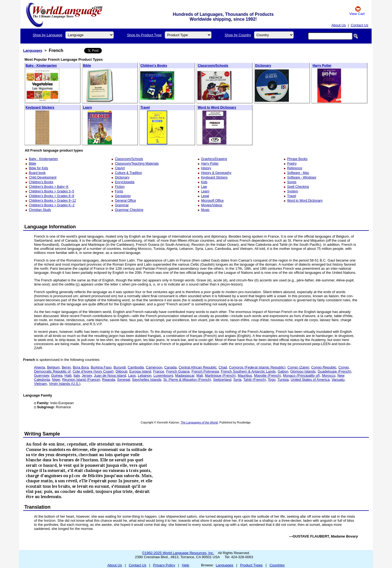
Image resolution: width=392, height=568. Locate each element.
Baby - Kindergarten (41, 66)
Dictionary (263, 66)
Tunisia (283, 380)
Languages (33, 50)
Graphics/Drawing (214, 159)
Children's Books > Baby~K (49, 187)
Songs (292, 182)
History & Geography (216, 173)
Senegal (124, 380)
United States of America (310, 380)
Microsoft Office (212, 201)
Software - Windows (302, 177)
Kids (204, 182)
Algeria (39, 367)
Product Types (251, 565)
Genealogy (123, 196)
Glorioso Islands (303, 371)
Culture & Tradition (128, 173)
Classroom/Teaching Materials (137, 164)
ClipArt (120, 168)
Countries (277, 565)
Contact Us (359, 25)
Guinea (57, 375)
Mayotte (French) (267, 375)
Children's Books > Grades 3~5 (51, 191)
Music (205, 210)
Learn (88, 108)
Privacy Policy (164, 565)
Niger (56, 380)
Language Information (50, 227)
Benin (66, 367)
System (293, 191)
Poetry (292, 164)
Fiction (120, 187)
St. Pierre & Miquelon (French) (187, 380)
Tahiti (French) (255, 380)
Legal (205, 196)
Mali (200, 375)
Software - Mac (298, 173)
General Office (125, 201)
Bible (87, 66)
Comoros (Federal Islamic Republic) (257, 367)
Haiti (68, 375)
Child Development (43, 177)
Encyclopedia (125, 182)
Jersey (87, 375)
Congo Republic (324, 367)
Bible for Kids (39, 168)
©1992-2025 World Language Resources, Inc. (178, 553)
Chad (223, 367)
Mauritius (245, 375)
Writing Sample (42, 434)
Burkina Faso (101, 367)
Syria (237, 380)
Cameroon (154, 367)
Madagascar (185, 375)
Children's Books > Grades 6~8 (51, 196)
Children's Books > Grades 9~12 (52, 201)
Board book (37, 173)
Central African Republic (197, 367)
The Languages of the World (199, 422)
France (159, 371)
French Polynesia (205, 371)
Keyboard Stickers (40, 108)
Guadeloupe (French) (335, 371)
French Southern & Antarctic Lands (248, 371)
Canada (170, 367)
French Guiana (178, 371)
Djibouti (121, 371)
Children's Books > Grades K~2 (52, 205)
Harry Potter (322, 66)
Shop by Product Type (144, 35)
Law (204, 187)
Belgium (53, 367)
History (206, 168)
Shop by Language (48, 35)
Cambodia (136, 367)
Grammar (122, 205)
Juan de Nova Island (110, 375)
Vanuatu (338, 380)
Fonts (119, 191)
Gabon (283, 371)
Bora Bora (81, 367)
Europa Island (140, 371)
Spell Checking (298, 187)
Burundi (120, 367)
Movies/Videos (212, 205)
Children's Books (154, 66)
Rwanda (109, 380)
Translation (38, 507)
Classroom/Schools (213, 66)
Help (186, 565)
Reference (295, 168)
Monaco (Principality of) (301, 375)
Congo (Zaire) (298, 367)
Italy (77, 375)
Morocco (329, 375)
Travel (145, 108)
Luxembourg (163, 375)
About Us (339, 25)
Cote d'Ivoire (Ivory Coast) (93, 371)
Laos (132, 375)
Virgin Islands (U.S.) (65, 384)
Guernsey (42, 375)
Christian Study (40, 210)
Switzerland (222, 380)
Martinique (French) (220, 375)
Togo (272, 380)
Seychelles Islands (147, 380)
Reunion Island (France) (81, 380)
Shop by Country (238, 35)
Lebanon (145, 375)
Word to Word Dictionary (217, 108)
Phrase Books (297, 159)
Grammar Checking (129, 210)
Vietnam (40, 384)
